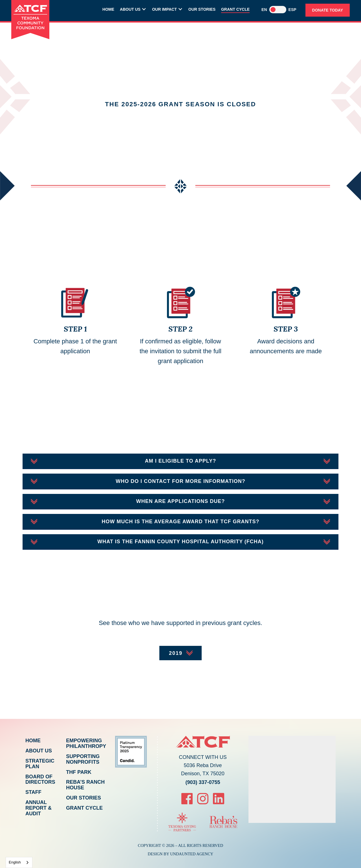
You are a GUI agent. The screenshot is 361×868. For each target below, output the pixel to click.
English (15, 862)
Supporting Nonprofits (83, 759)
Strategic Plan (40, 764)
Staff (33, 792)
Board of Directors (40, 779)
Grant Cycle (235, 9)
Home (108, 9)
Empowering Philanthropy (86, 743)
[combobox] (19, 863)
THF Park (79, 772)
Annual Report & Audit (38, 808)
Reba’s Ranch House (85, 785)
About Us (39, 751)
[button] (133, 10)
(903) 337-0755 (203, 782)
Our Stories (202, 9)
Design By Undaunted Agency (181, 854)
